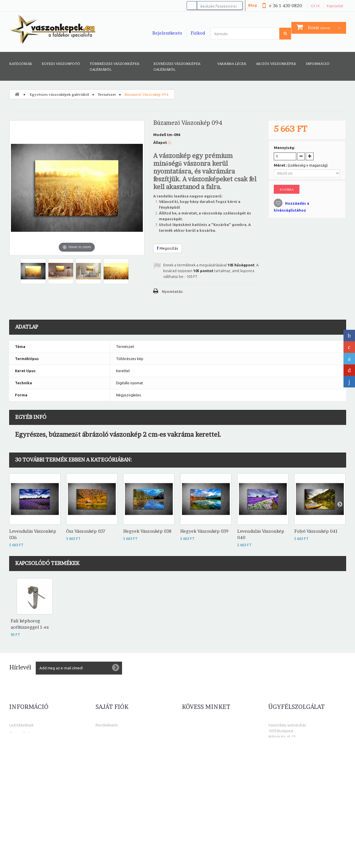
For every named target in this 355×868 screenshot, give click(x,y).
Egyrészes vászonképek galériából (177, 66)
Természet (107, 94)
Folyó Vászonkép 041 (316, 531)
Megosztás (168, 248)
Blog (253, 5)
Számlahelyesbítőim (112, 734)
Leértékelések (21, 725)
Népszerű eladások (25, 742)
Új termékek (20, 734)
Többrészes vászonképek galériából (115, 66)
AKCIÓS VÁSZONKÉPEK (276, 64)
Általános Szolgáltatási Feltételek (37, 760)
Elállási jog (18, 777)
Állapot (160, 142)
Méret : (301, 165)
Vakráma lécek (232, 64)
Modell (160, 135)
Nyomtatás (172, 291)
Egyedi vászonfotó (61, 64)
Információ (318, 64)
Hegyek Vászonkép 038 (147, 531)
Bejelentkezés (167, 33)
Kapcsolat (335, 6)
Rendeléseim (107, 725)
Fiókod (198, 33)
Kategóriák (21, 64)
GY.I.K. (316, 6)
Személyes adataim (112, 751)
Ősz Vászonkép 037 (86, 531)
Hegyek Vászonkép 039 (204, 531)
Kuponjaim (105, 760)
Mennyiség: (284, 148)
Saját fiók (112, 707)
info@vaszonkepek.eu (301, 818)
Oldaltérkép (20, 786)
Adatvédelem (21, 768)
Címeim (102, 742)
